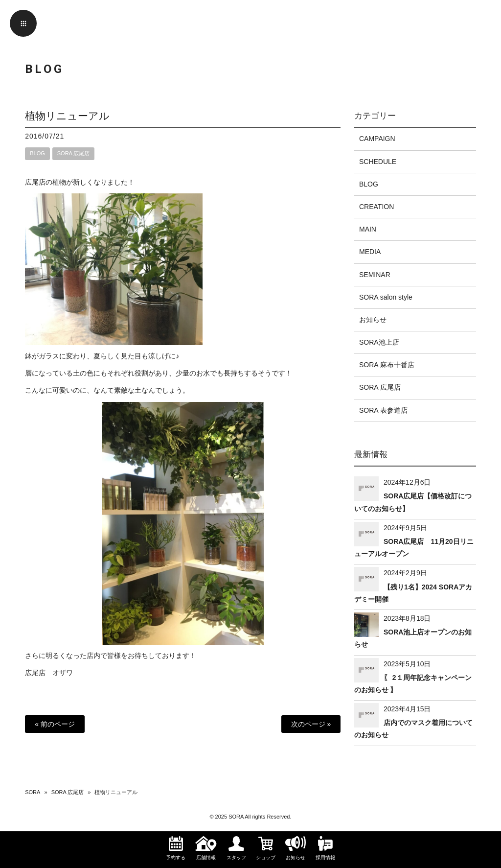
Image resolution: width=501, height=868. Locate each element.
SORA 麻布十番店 (387, 365)
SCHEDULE (378, 162)
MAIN (368, 229)
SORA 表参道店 (383, 410)
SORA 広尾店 (74, 153)
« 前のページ (55, 724)
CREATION (376, 207)
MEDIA (370, 252)
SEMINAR (375, 275)
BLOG (37, 153)
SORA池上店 (379, 342)
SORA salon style (386, 297)
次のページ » (311, 724)
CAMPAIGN (377, 139)
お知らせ (373, 320)
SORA (33, 792)
